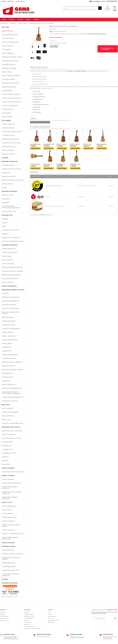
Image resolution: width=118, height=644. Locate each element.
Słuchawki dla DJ (7, 449)
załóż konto (108, 10)
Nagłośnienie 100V (8, 373)
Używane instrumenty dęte (10, 570)
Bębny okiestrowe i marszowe (11, 275)
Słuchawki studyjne (8, 135)
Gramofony (5, 457)
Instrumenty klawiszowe (9, 162)
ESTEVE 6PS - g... (48, 164)
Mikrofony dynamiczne (9, 305)
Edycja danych (3, 620)
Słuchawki (5, 158)
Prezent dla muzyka (8, 543)
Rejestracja (11, 1)
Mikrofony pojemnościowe (10, 308)
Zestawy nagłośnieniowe (10, 355)
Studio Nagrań (6, 121)
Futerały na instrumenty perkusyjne (10, 498)
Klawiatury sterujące (9, 176)
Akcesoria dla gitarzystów (10, 83)
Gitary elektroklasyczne (10, 35)
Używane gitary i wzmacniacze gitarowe (11, 558)
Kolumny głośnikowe (9, 325)
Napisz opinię (52, 29)
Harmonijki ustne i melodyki (11, 238)
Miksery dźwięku (7, 344)
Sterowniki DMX (7, 446)
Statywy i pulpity (7, 502)
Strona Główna (4, 23)
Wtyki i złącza (6, 420)
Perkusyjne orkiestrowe (10, 279)
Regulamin (27, 612)
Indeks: (51, 31)
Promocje (12, 20)
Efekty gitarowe (7, 72)
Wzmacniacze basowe (9, 65)
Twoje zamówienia (4, 618)
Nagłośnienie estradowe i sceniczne (13, 290)
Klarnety (5, 223)
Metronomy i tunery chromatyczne (13, 472)
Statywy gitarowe (7, 514)
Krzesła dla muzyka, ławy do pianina (11, 526)
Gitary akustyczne (8, 38)
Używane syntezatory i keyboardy (13, 554)
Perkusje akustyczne (9, 249)
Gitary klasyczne (7, 31)
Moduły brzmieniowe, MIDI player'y (13, 180)
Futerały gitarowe (8, 479)
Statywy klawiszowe (8, 530)
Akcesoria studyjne (8, 154)
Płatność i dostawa (29, 618)
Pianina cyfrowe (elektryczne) (12, 169)
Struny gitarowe (7, 91)
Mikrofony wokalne (8, 317)
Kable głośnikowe (8, 408)
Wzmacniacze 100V (8, 377)
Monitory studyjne (8, 150)
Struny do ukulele (8, 109)
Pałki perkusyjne (7, 260)
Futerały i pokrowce (8, 476)
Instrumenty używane (8, 546)
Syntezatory (6, 173)
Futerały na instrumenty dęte (11, 483)
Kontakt (28, 20)
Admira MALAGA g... (102, 144)
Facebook (36, 20)
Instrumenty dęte (7, 215)
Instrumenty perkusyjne (9, 245)
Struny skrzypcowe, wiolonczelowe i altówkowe (11, 207)
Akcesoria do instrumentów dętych (13, 241)
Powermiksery (6, 347)
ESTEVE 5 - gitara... (75, 144)
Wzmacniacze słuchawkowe (11, 139)
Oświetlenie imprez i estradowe (12, 431)
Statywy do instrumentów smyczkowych (10, 538)
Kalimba (4, 188)
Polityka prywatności (29, 614)
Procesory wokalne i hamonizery (12, 362)
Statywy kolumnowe (8, 521)
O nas (49, 612)
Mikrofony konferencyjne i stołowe (11, 313)
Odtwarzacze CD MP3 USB (10, 401)
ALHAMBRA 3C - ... (61, 164)
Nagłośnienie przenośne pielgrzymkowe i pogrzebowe (11, 393)
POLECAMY (5, 579)
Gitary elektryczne (8, 46)
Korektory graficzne (9, 366)
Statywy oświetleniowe (9, 517)
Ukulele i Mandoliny (8, 53)
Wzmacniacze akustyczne (10, 61)
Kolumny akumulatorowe (10, 340)
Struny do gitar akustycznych (11, 98)
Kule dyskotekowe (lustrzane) (12, 438)
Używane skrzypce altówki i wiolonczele (11, 575)
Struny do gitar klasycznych (11, 94)
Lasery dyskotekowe (8, 435)
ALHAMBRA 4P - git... (49, 144)
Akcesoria (5, 461)
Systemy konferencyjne (9, 286)
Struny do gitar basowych (10, 106)
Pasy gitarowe (6, 113)
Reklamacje (27, 624)
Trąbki (4, 226)
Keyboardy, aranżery (8, 165)
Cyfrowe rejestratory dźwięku (12, 132)
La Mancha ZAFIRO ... (35, 164)
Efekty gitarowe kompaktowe (11, 76)
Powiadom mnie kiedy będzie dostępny (58, 43)
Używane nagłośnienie (9, 567)
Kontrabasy (6, 203)
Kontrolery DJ (7, 464)
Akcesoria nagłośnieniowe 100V (12, 388)
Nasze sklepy (51, 622)
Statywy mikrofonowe (9, 506)
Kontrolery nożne (8, 184)
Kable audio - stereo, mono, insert (12, 423)
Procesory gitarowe (8, 79)
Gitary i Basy (5, 27)
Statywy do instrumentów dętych (13, 534)
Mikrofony (5, 294)
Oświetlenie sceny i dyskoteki (11, 427)
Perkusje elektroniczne (10, 253)
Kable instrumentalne (9, 87)
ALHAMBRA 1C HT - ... (76, 164)
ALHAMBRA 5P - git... (36, 144)
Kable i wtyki (6, 405)
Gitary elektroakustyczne (10, 42)
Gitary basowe (6, 50)
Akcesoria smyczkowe (9, 212)
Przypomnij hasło (20, 1)
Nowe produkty (52, 616)
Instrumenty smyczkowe (9, 191)
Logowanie (3, 612)
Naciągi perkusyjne (8, 282)
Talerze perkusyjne (8, 264)
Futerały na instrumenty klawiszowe (10, 488)
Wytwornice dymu (8, 442)
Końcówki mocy (7, 351)
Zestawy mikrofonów (9, 321)
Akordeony (5, 234)
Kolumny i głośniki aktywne (11, 329)
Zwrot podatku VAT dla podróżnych (32, 628)
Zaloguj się (4, 1)
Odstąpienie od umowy (29, 616)
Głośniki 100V (6, 381)
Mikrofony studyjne (8, 128)
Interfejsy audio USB (8, 124)
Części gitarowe (7, 117)
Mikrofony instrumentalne (11, 301)
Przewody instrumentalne (10, 412)
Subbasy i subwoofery (9, 336)
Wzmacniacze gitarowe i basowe (12, 57)
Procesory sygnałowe (9, 358)
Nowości (4, 20)
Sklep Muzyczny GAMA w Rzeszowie (10, 596)
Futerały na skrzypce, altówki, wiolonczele (12, 493)
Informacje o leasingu (29, 626)
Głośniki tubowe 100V (9, 385)
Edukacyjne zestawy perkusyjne (12, 267)
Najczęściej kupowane (53, 620)
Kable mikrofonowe (8, 416)
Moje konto (3, 610)
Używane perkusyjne (8, 563)
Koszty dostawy (28, 622)
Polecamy (20, 20)
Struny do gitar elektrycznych (12, 102)
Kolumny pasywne (8, 332)
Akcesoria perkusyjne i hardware (13, 271)
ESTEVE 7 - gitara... (61, 144)
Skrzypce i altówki (8, 195)
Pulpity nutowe (7, 510)
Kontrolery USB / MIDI (9, 147)
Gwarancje (27, 620)
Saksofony (5, 219)
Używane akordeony (8, 550)
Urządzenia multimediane (10, 583)
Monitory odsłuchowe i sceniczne (13, 370)
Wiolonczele (6, 199)
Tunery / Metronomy (8, 468)
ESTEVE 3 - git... (87, 144)
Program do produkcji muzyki (11, 143)
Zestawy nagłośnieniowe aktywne (13, 397)
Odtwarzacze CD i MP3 (9, 453)
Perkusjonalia (7, 256)
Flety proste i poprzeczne (10, 230)
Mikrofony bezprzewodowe (11, 297)
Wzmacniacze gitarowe (9, 68)
